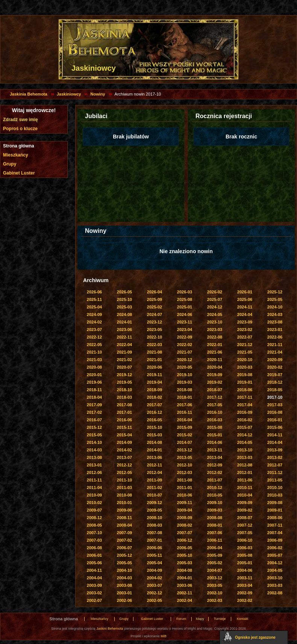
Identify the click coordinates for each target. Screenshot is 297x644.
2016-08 (275, 412)
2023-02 (245, 330)
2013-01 (94, 465)
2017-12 (215, 397)
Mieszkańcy (16, 155)
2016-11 (185, 412)
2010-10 (275, 488)
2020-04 (215, 367)
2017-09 (94, 405)
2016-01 (275, 420)
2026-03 (185, 292)
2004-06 (245, 570)
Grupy (10, 164)
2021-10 (94, 352)
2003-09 (94, 585)
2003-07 (155, 585)
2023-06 (124, 330)
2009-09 (245, 503)
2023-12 (155, 322)
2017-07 (155, 405)
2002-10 (215, 593)
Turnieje (220, 619)
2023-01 (275, 330)
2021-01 (155, 360)
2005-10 (185, 555)
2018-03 (124, 397)
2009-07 (94, 510)
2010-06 (185, 495)
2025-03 (124, 307)
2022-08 (215, 337)
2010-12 (215, 488)
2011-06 (245, 480)
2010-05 (215, 495)
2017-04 (245, 405)
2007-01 (155, 540)
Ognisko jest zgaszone (255, 637)
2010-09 (94, 495)
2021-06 (215, 352)
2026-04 (155, 292)
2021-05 (245, 352)
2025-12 (275, 292)
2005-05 (124, 563)
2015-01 (215, 435)
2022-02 (185, 345)
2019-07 (275, 375)
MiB (164, 636)
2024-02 (94, 322)
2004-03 (124, 578)
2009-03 (215, 510)
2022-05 (94, 345)
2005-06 (94, 563)
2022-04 (124, 345)
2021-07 (185, 352)
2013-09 (275, 450)
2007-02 (124, 540)
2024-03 (275, 314)
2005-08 (245, 555)
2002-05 (155, 600)
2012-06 (94, 472)
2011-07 (215, 480)
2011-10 (124, 480)
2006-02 (275, 548)
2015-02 (185, 435)
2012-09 (215, 465)
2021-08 (155, 352)
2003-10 (275, 578)
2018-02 (155, 397)
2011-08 (185, 480)
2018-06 (245, 390)
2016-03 (215, 420)
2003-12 (215, 578)
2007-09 (124, 533)
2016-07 (94, 420)
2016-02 (245, 420)
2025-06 (245, 299)
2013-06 (155, 457)
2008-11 (124, 518)
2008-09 (185, 518)
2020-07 (124, 367)
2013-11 (215, 450)
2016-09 (245, 412)
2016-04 (185, 420)
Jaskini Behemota (110, 629)
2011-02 (155, 488)
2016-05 (155, 420)
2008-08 (215, 518)
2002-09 (245, 593)
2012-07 (275, 465)
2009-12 (155, 503)
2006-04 (215, 548)
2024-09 (94, 314)
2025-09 (155, 299)
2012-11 (155, 465)
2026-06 (94, 292)
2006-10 (245, 540)
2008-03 (155, 525)
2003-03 (275, 585)
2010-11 (245, 488)
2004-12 (275, 563)
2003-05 (215, 585)
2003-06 (185, 585)
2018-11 (94, 390)
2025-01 (185, 307)
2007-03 (94, 540)
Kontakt (243, 619)
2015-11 (124, 427)
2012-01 (245, 472)
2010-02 (94, 503)
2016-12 (155, 412)
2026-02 (215, 292)
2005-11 (155, 555)
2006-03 (245, 548)
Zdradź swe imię (20, 120)
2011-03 (124, 488)
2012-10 (185, 465)
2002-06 (124, 600)
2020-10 (245, 360)
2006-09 (275, 540)
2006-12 (185, 540)
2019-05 (124, 382)
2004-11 (94, 570)
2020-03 (245, 367)
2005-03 (185, 563)
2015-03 (155, 435)
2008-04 (124, 525)
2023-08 (275, 322)
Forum (181, 619)
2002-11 (185, 593)
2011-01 (185, 488)
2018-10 (124, 390)
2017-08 (124, 405)
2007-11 (275, 525)
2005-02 (215, 563)
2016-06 (124, 420)
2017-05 (215, 405)
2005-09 (215, 555)
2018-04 (94, 397)
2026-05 (124, 292)
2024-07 (155, 314)
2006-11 (215, 540)
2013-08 (94, 457)
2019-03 (185, 382)
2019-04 (155, 382)
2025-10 (124, 299)
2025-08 (185, 299)
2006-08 (94, 548)
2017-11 (245, 397)
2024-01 (124, 322)
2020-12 (185, 360)
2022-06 (275, 337)
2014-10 (94, 442)
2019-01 (245, 382)
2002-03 (215, 600)
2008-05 (94, 525)
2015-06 (275, 427)
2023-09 (245, 322)
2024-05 (215, 314)
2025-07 (215, 299)
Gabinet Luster (19, 173)
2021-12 (245, 345)
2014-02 (124, 450)
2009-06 (124, 510)
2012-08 (245, 465)
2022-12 (94, 337)
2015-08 (215, 427)
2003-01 (124, 593)
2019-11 (155, 375)
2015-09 (185, 427)
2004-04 (94, 578)
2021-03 (94, 360)
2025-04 (94, 307)
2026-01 (245, 292)
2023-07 (94, 330)
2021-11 (275, 345)
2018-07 (215, 390)
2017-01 (124, 412)
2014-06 (215, 442)
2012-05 (124, 472)
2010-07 (155, 495)
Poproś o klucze (20, 129)
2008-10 (155, 518)
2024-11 (245, 307)
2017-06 (185, 405)
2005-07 (275, 555)
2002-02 (245, 600)
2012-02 (215, 472)
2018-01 (185, 397)
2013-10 (245, 450)
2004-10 (124, 570)
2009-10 (215, 503)
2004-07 (215, 570)
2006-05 (185, 548)
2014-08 (155, 442)
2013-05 (185, 457)
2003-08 (124, 585)
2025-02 (155, 307)
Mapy (200, 619)
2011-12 (275, 472)
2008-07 (245, 518)
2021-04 (275, 352)
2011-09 (155, 480)
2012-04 (155, 472)
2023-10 (215, 322)
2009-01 (275, 510)
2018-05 (275, 390)
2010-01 (124, 503)
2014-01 (155, 450)
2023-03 (215, 330)
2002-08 (275, 593)
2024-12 (215, 307)
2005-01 (245, 563)
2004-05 (275, 570)
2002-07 (94, 600)
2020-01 (94, 375)
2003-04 (245, 585)
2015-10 (155, 427)
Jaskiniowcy (69, 94)
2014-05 (245, 442)
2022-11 (124, 337)
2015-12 (94, 427)
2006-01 (94, 555)
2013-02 (275, 457)
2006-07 (124, 548)
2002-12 (155, 593)
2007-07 (185, 533)
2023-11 (185, 322)
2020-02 (275, 367)
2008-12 (94, 518)
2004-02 (155, 578)
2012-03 (185, 472)
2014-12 (245, 435)
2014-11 (275, 435)
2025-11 (94, 299)
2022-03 (155, 345)
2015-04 (124, 435)
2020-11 (215, 360)
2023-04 (185, 330)
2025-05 (275, 299)
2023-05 (155, 330)
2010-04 (245, 495)
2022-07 (245, 337)
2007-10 (94, 533)
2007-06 (215, 533)
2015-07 (245, 427)
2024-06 (185, 314)
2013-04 (215, 457)
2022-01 (215, 345)
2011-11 (94, 480)
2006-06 (155, 548)
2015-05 (94, 435)
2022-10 (155, 337)
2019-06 (94, 382)
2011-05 (275, 480)
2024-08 (124, 314)
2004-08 (185, 570)
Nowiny (98, 94)
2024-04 (245, 314)
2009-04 (185, 510)
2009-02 (245, 510)
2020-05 (185, 367)
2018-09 (155, 390)
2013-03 (245, 457)
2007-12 (245, 525)
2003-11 (245, 578)
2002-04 (185, 600)
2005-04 (155, 563)
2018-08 (185, 390)
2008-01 (215, 525)
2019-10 (185, 375)
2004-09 (155, 570)
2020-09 (275, 360)
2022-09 (185, 337)
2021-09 (124, 352)
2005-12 (124, 555)
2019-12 (124, 375)
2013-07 (124, 457)
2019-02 (215, 382)
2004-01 (185, 578)
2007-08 (155, 533)
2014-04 (275, 442)
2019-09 (215, 375)
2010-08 (124, 495)
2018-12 (275, 382)
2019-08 (245, 375)
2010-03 (275, 495)
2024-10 (275, 307)
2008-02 (185, 525)
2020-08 (94, 367)
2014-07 (185, 442)
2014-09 (124, 442)
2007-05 (245, 533)
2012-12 (124, 465)
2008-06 (275, 518)
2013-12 (185, 450)
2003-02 (94, 593)
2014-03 (94, 450)
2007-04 (275, 533)
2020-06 (155, 367)
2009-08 (275, 503)
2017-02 (94, 412)
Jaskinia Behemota (29, 94)
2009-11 (185, 503)
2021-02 (124, 360)
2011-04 (94, 488)
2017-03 (275, 405)
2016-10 (215, 412)
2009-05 (155, 510)
